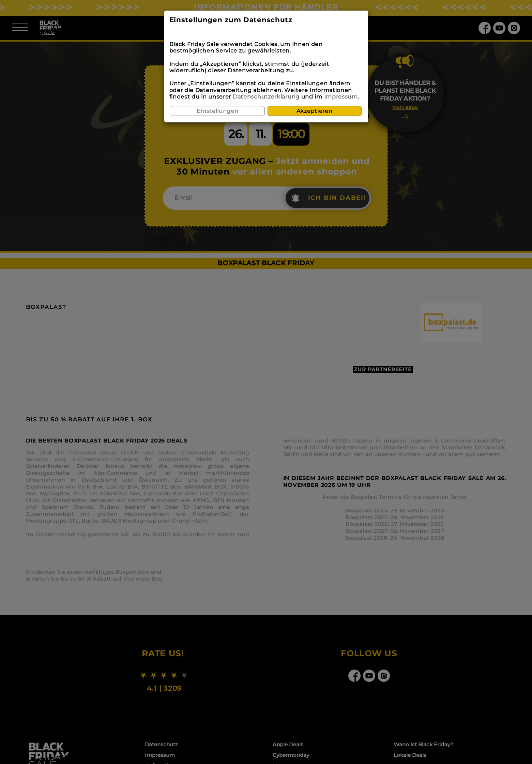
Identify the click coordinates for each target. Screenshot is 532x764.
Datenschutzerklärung (266, 97)
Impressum (341, 97)
